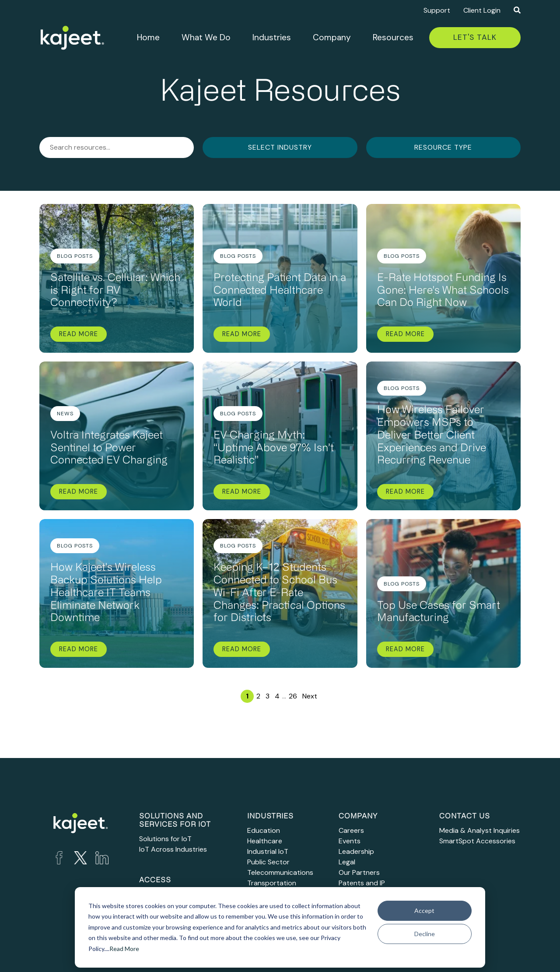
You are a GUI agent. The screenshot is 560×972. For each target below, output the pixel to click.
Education (264, 830)
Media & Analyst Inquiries (479, 830)
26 (293, 696)
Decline (425, 934)
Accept (424, 911)
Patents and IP (362, 883)
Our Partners (359, 872)
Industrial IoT (268, 851)
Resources (393, 37)
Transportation (272, 883)
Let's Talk (475, 37)
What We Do (206, 37)
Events (350, 841)
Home (148, 37)
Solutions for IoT (165, 839)
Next (310, 696)
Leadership (356, 851)
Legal (347, 862)
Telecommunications (280, 872)
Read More (124, 949)
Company (332, 37)
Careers (351, 830)
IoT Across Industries (173, 849)
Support (437, 10)
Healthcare (265, 841)
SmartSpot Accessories (477, 841)
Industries (272, 37)
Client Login (482, 10)
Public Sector (268, 862)
